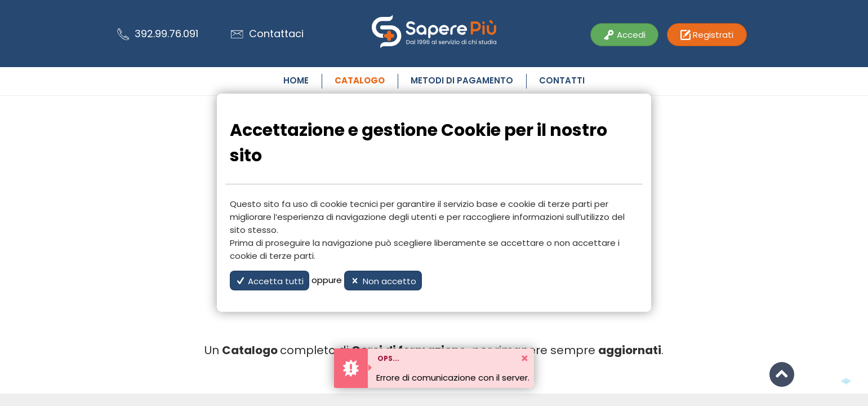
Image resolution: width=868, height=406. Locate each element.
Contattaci (267, 34)
